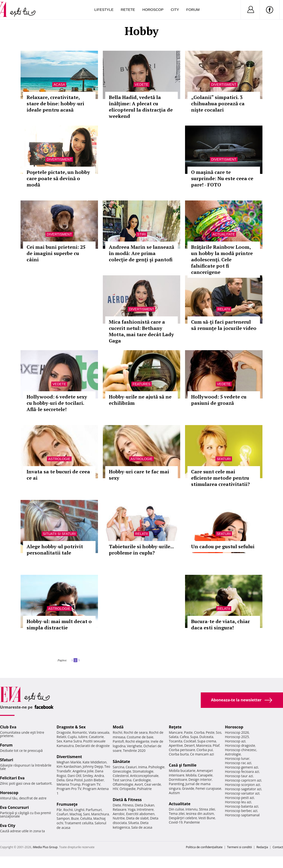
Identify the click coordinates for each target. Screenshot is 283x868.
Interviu (192, 809)
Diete (117, 805)
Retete (128, 10)
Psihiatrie (144, 789)
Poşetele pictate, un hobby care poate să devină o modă (58, 178)
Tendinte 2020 (134, 751)
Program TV (91, 784)
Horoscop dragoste (240, 745)
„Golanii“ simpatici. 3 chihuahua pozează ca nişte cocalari (218, 103)
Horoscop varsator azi (242, 793)
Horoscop (153, 10)
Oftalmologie (123, 784)
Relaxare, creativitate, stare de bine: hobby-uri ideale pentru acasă (55, 103)
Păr (59, 810)
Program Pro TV (69, 789)
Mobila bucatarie (182, 771)
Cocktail (190, 741)
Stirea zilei (207, 809)
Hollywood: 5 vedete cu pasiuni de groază (219, 400)
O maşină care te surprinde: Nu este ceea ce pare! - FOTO (222, 178)
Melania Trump (69, 784)
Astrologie (59, 459)
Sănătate (121, 761)
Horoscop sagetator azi (243, 789)
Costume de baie (140, 737)
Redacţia (262, 847)
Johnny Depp (93, 766)
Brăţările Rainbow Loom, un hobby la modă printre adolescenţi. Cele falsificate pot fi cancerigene (222, 260)
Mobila (191, 775)
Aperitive (176, 745)
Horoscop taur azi (239, 776)
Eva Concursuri (14, 807)
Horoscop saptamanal (242, 815)
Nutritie (119, 818)
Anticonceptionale (144, 776)
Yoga (132, 809)
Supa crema (207, 741)
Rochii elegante (137, 741)
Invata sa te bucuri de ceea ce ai (58, 475)
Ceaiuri (131, 767)
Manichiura (100, 814)
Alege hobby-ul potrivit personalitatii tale (55, 550)
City (175, 10)
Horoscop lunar (237, 758)
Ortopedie (127, 789)
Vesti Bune (207, 818)
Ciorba (199, 732)
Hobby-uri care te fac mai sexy (139, 475)
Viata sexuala (99, 732)
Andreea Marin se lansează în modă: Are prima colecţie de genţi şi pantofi (141, 253)
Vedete (141, 85)
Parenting (176, 784)
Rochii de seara (136, 732)
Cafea (184, 737)
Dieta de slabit (137, 818)
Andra (99, 776)
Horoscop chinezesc (241, 750)
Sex (59, 741)
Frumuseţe (67, 804)
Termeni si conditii (240, 847)
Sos (219, 732)
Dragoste (64, 732)
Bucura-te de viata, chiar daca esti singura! (220, 624)
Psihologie (157, 767)
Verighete (134, 746)
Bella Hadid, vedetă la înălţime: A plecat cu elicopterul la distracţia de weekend (141, 107)
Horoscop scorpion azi (242, 785)
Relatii (224, 309)
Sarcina (119, 767)
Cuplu (72, 737)
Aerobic (119, 814)
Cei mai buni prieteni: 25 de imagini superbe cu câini (56, 253)
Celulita (86, 818)
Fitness (128, 805)
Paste (188, 732)
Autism (174, 793)
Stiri (141, 234)
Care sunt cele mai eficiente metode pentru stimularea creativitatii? (220, 478)
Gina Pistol (74, 780)
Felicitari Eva (12, 778)
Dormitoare (178, 779)
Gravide (188, 788)
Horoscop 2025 (237, 737)
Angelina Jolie (83, 771)
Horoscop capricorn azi (243, 780)
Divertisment (224, 85)
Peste (210, 732)
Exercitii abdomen (140, 814)
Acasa (59, 85)
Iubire (83, 737)
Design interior (200, 779)
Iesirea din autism (200, 814)
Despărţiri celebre (183, 818)
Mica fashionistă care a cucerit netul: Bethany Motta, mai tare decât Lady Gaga (141, 331)
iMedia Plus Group (45, 847)
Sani (87, 814)
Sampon (63, 818)
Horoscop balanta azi (242, 806)
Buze (75, 818)
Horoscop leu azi (238, 802)
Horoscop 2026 (237, 732)
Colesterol (121, 776)
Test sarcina (122, 780)
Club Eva (8, 727)
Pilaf (216, 745)
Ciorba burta (179, 754)
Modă (118, 727)
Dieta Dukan (144, 805)
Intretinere (145, 809)
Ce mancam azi (202, 754)
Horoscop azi (235, 741)
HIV (115, 789)
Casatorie (96, 737)
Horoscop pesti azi (239, 798)
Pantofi (118, 741)
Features (141, 384)
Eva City (8, 825)
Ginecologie (122, 771)
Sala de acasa (142, 827)
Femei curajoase (209, 788)
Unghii (79, 810)
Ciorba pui (205, 750)
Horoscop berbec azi (241, 811)
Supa (194, 737)
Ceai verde (153, 784)
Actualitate (224, 234)
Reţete (175, 727)
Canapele (205, 775)
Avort (139, 784)
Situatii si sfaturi (59, 534)
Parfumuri (94, 810)
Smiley (88, 776)
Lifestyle (104, 10)
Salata (174, 737)
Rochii (68, 810)
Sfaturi (224, 459)
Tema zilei (177, 814)
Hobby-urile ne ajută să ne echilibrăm (140, 400)
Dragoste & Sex (71, 727)
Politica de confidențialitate (204, 847)
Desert (190, 745)
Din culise (176, 809)
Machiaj (76, 814)
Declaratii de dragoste (93, 746)
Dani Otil (74, 776)
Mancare (176, 732)
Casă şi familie (183, 765)
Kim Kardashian (69, 766)
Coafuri (62, 814)
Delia (61, 780)
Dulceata (206, 737)
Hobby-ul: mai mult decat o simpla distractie (59, 624)
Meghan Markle (69, 762)
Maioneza (204, 745)
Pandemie (192, 822)
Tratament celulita (79, 823)
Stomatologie (143, 771)
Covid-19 (176, 822)
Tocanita (176, 741)
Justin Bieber (94, 780)
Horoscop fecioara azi (242, 772)
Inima (143, 767)
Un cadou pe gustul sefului (223, 546)
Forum (193, 10)
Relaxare (120, 809)
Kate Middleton (95, 762)
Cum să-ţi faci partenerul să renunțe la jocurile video (224, 325)
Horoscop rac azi (238, 763)
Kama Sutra (73, 741)
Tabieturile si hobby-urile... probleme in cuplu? (141, 550)
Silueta (134, 823)
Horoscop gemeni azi (242, 767)
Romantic (80, 732)
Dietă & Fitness (127, 800)
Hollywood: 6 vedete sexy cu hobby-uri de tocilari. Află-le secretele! (57, 403)
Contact (278, 847)
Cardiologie (142, 780)
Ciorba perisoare (182, 750)
